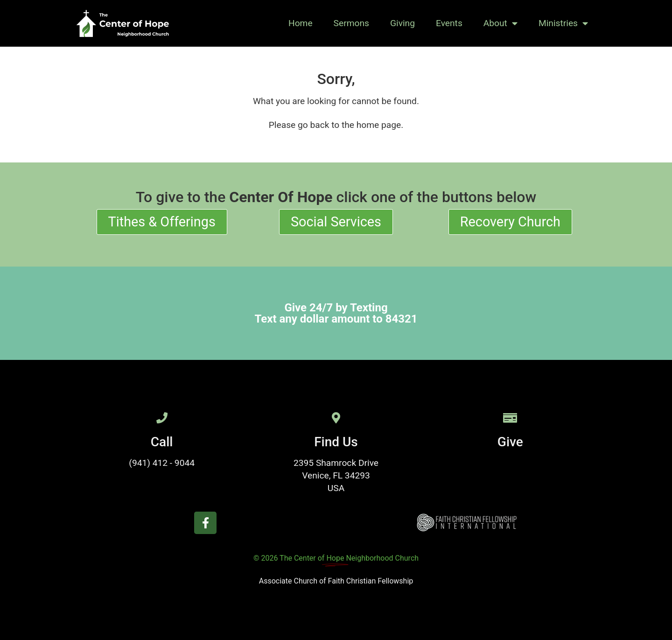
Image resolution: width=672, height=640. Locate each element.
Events (449, 23)
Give (510, 442)
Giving (402, 23)
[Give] (510, 418)
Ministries (563, 23)
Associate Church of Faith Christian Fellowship (336, 581)
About (500, 23)
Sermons (351, 23)
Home (301, 23)
